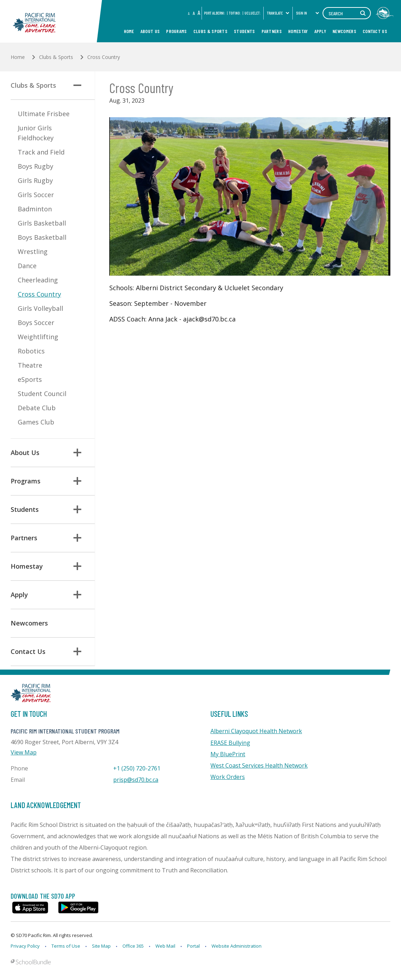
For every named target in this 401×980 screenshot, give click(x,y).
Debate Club (37, 408)
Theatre (30, 365)
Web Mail (165, 946)
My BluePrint (228, 754)
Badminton (35, 209)
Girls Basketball (42, 223)
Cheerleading (38, 280)
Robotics (31, 351)
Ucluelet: (253, 13)
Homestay (298, 31)
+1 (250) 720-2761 (137, 768)
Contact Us (375, 31)
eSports (30, 379)
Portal (193, 946)
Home (129, 31)
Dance (27, 266)
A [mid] (194, 13)
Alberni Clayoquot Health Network (256, 731)
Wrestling (33, 251)
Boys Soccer (36, 323)
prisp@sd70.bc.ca (136, 780)
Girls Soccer (36, 195)
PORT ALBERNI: (215, 13)
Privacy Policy (25, 946)
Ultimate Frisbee (44, 114)
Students (244, 31)
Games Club (36, 422)
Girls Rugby (35, 180)
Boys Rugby (35, 166)
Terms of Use (66, 946)
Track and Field (41, 152)
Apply (320, 31)
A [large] (199, 12)
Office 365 (133, 946)
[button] (77, 85)
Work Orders (228, 777)
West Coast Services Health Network (259, 765)
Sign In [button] (308, 13)
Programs (176, 31)
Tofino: (235, 13)
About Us (150, 31)
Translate (278, 13)
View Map (24, 752)
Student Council (42, 394)
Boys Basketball (42, 237)
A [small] (189, 13)
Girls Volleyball (40, 308)
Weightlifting (38, 337)
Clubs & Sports (210, 31)
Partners (272, 31)
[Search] (347, 13)
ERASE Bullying (230, 743)
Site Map (101, 946)
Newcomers (344, 31)
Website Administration (237, 946)
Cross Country (39, 294)
